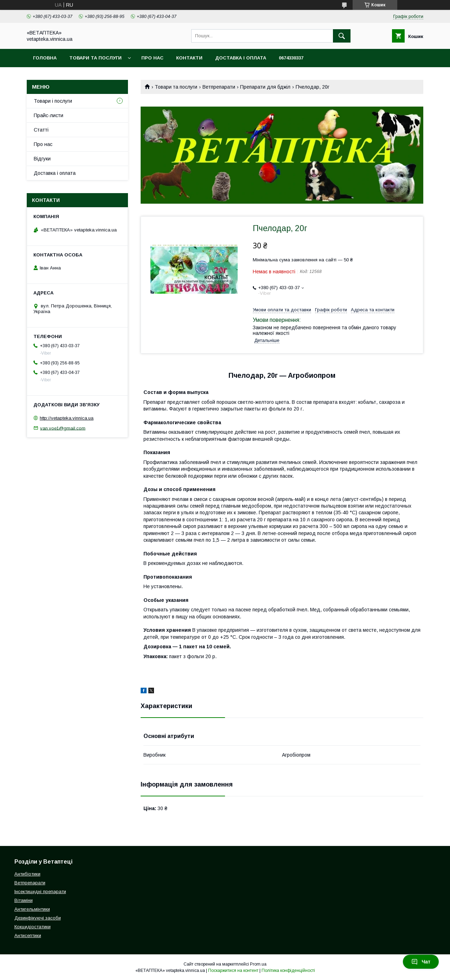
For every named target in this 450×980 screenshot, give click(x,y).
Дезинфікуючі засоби (38, 918)
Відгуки (42, 159)
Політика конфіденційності (288, 971)
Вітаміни (24, 900)
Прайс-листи (49, 115)
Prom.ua (258, 964)
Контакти (189, 58)
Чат (421, 962)
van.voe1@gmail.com (63, 428)
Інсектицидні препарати (40, 892)
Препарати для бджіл (265, 87)
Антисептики (28, 936)
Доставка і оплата (241, 58)
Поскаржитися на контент (233, 971)
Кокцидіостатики (33, 927)
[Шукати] (342, 36)
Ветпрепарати (219, 87)
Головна (45, 58)
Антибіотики (27, 874)
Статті (41, 130)
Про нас (152, 58)
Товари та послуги (95, 58)
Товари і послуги (53, 101)
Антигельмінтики (32, 909)
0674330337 (291, 58)
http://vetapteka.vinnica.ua (67, 418)
